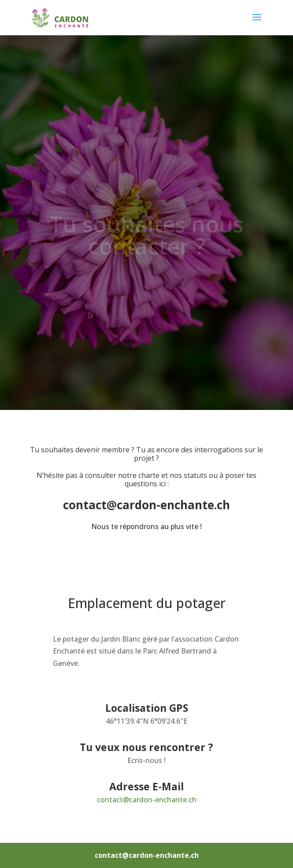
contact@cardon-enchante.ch (147, 800)
